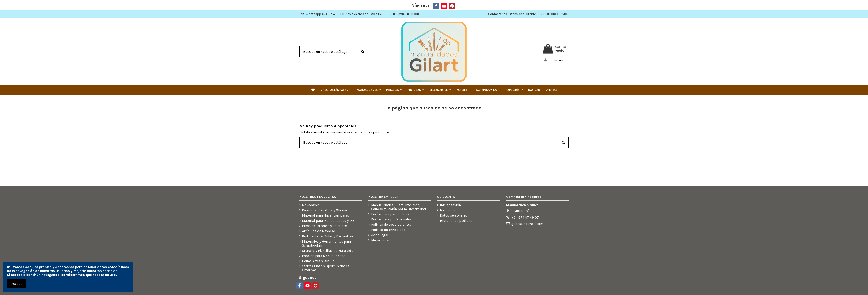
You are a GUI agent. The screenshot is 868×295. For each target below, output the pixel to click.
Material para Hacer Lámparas (325, 215)
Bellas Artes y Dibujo (318, 261)
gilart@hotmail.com (406, 14)
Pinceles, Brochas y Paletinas (325, 226)
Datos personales (453, 215)
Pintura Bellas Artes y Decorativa (327, 236)
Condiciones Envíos (555, 14)
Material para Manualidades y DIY (328, 221)
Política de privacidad (388, 230)
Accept (17, 284)
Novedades (311, 205)
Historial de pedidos (456, 221)
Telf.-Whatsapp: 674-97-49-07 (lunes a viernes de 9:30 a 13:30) (343, 14)
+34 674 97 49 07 (525, 217)
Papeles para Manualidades (324, 256)
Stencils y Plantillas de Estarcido (328, 251)
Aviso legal (380, 235)
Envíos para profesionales (391, 219)
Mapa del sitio (382, 240)
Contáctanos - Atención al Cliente (512, 14)
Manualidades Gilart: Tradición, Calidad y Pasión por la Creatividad (399, 207)
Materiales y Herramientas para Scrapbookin (326, 243)
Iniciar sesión (450, 205)
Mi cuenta (448, 210)
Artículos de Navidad (319, 231)
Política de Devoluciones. (391, 225)
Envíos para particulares (390, 214)
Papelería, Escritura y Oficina (324, 210)
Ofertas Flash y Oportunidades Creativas (326, 268)
